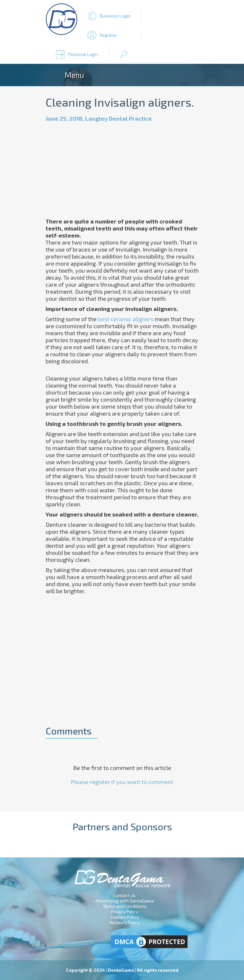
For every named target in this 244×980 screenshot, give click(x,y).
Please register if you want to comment (122, 782)
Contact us (124, 895)
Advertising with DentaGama (125, 901)
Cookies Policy (124, 917)
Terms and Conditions (125, 906)
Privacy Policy (125, 912)
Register (108, 35)
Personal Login (83, 54)
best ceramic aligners (126, 319)
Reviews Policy (124, 922)
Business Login (115, 16)
